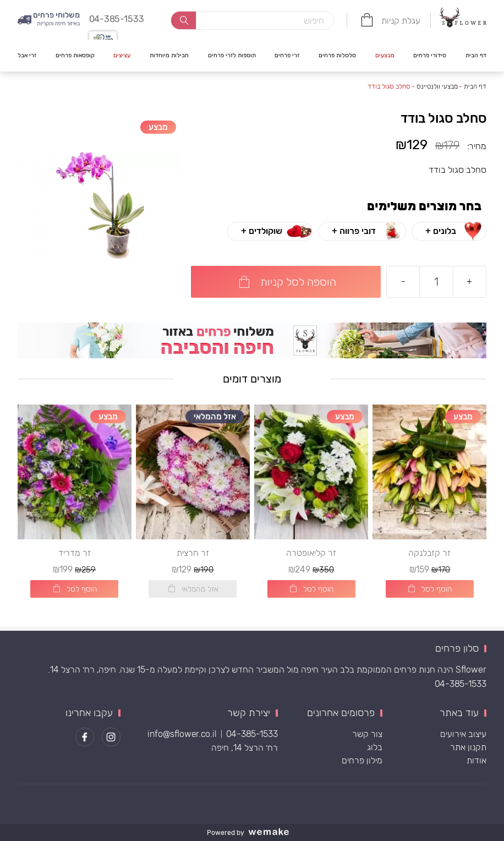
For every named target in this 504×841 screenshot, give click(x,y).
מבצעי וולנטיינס (437, 86)
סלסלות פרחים (337, 55)
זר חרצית (193, 557)
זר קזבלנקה (429, 557)
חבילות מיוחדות (169, 55)
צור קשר (367, 734)
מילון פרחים (362, 760)
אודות (476, 760)
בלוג (375, 747)
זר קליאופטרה (311, 557)
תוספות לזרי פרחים (232, 55)
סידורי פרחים (430, 55)
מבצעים (385, 55)
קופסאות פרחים (75, 55)
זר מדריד (75, 557)
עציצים (122, 55)
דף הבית (476, 55)
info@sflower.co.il (182, 734)
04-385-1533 (461, 684)
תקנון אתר (468, 747)
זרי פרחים (287, 55)
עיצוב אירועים (463, 734)
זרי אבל (27, 55)
